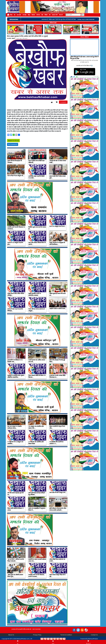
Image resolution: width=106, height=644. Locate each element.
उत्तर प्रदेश (19, 15)
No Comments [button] (13, 144)
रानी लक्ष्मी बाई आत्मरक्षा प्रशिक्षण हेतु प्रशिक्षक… (37, 494)
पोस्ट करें (61, 15)
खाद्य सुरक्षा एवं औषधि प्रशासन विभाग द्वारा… (15, 576)
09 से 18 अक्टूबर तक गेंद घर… (58, 226)
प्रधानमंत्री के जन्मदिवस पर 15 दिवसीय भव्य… (15, 361)
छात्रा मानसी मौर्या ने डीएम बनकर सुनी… (58, 177)
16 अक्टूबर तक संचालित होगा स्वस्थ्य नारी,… (36, 427)
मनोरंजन (38, 15)
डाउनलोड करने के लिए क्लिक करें (84, 66)
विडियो (46, 15)
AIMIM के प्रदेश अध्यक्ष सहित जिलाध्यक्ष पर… (57, 376)
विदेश (11, 15)
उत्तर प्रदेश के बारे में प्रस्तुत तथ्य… (58, 492)
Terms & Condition (66, 635)
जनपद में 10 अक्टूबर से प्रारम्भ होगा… (15, 243)
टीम (50, 15)
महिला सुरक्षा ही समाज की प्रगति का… (58, 294)
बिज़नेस (33, 15)
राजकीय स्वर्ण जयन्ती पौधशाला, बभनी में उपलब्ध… (36, 576)
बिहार (29, 15)
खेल (42, 15)
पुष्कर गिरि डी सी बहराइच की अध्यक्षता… (15, 162)
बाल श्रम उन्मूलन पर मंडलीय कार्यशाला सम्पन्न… (15, 427)
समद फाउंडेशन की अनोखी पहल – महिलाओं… (37, 162)
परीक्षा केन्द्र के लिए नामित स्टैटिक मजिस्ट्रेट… (16, 294)
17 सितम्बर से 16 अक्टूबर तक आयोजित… (15, 443)
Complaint (63, 102)
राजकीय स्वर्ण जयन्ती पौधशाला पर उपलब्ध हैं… (16, 228)
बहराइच (13, 38)
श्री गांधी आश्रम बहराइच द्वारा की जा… (15, 494)
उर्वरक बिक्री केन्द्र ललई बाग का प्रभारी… (57, 560)
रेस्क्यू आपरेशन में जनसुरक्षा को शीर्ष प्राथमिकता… (57, 243)
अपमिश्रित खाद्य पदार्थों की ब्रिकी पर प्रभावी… (36, 177)
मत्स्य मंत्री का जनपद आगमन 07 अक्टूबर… (37, 310)
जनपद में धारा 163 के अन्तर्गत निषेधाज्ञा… (15, 310)
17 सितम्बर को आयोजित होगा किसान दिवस (36, 443)
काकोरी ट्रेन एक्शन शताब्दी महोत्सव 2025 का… (37, 560)
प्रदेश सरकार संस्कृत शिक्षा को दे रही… (57, 576)
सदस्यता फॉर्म (55, 15)
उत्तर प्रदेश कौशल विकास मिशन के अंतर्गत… (37, 243)
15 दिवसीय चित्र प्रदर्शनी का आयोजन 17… (56, 443)
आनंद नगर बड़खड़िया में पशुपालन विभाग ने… (37, 509)
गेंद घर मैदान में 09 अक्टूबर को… (16, 176)
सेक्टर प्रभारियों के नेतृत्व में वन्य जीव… (57, 427)
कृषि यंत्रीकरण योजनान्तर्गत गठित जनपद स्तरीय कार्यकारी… (58, 509)
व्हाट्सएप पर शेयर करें (13, 141)
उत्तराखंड (24, 15)
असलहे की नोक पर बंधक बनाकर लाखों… (58, 162)
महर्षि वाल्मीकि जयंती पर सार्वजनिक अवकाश (35, 294)
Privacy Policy (37, 635)
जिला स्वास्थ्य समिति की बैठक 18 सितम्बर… (37, 376)
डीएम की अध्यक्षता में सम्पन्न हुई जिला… (57, 361)
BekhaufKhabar (93, 639)
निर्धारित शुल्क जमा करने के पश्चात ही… (37, 228)
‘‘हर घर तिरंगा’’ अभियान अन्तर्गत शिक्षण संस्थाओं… (16, 560)
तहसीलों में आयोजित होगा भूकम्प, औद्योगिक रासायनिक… (16, 376)
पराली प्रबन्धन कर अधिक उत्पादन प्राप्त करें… (37, 361)
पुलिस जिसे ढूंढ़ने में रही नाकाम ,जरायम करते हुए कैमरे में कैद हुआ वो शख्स (84, 58)
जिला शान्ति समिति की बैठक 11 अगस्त (16, 509)
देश (15, 15)
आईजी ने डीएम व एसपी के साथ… (58, 309)
